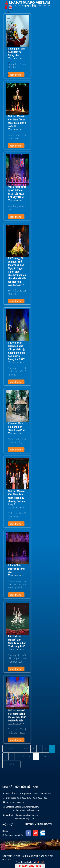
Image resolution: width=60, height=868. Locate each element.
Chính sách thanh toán (13, 835)
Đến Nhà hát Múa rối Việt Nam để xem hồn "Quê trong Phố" (17, 641)
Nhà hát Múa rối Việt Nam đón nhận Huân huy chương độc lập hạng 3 (17, 498)
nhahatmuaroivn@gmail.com (25, 807)
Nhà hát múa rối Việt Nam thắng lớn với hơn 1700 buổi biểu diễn (17, 715)
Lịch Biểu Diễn (8, 52)
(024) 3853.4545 (30, 866)
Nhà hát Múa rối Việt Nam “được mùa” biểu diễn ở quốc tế (17, 121)
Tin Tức (8, 65)
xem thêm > (16, 146)
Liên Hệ (8, 76)
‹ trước (25, 749)
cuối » (11, 764)
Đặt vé (5, 831)
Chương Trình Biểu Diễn (8, 36)
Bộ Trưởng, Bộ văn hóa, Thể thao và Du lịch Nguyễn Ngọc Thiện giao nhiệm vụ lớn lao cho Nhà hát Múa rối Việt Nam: (17, 270)
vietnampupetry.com (24, 818)
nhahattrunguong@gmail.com (26, 810)
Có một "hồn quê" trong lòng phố (16, 569)
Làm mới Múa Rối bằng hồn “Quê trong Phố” (17, 427)
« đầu (11, 749)
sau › (44, 756)
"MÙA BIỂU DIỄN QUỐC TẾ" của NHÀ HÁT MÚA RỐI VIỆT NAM (17, 192)
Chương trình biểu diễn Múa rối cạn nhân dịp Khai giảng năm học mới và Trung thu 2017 (17, 351)
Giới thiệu (8, 21)
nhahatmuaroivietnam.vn (26, 815)
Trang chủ (8, 11)
